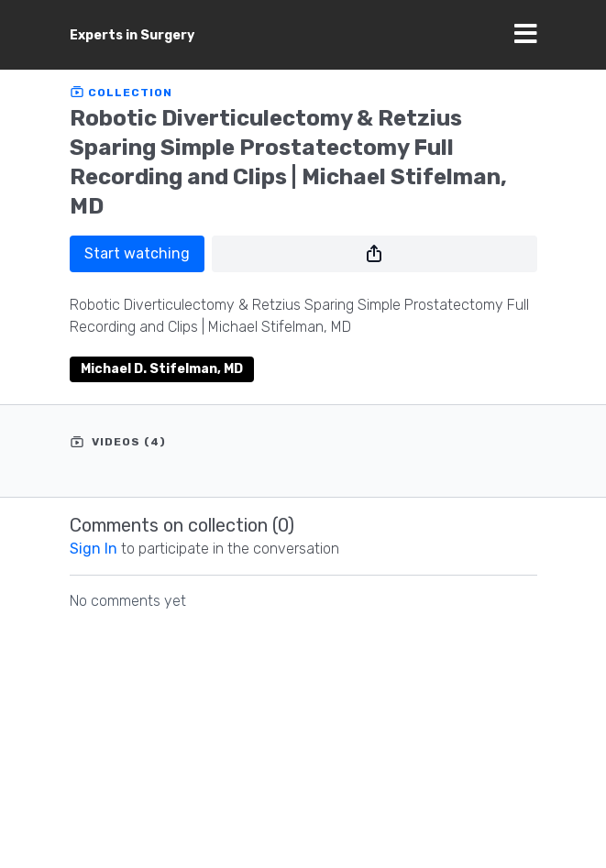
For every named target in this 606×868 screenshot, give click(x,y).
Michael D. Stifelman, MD (162, 369)
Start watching (137, 253)
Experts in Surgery (132, 35)
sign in (94, 549)
